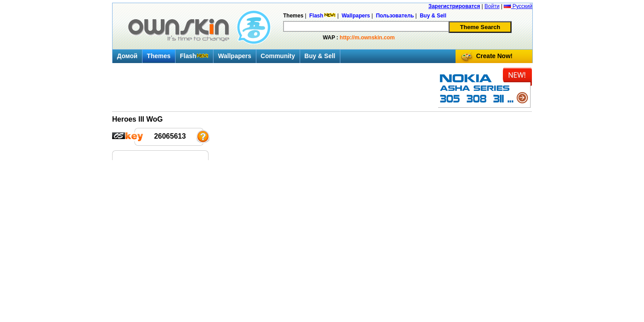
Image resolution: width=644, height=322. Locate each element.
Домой (127, 56)
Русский (518, 6)
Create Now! (494, 56)
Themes (159, 56)
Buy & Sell (320, 56)
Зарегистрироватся (454, 6)
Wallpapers (234, 56)
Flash (194, 56)
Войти (492, 6)
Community (278, 56)
